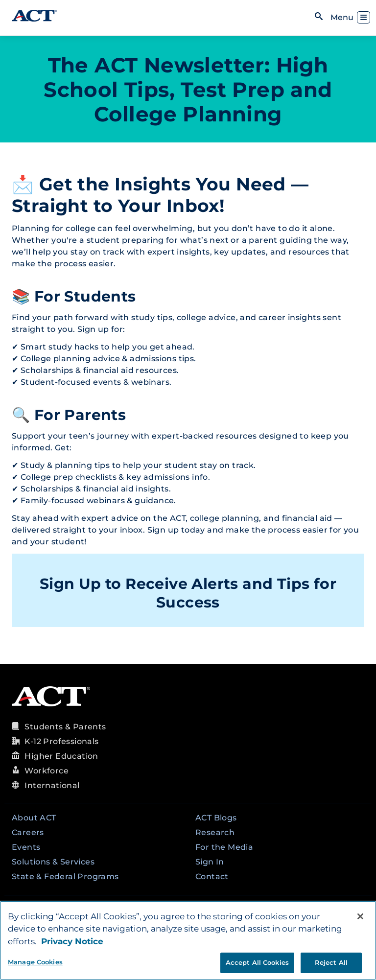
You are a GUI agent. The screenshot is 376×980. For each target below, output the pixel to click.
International (52, 785)
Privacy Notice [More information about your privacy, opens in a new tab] (72, 941)
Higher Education (61, 756)
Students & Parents (65, 727)
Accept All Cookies (257, 962)
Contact (212, 876)
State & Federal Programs (65, 876)
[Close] (360, 916)
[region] (188, 940)
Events (26, 847)
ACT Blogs (216, 818)
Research (215, 832)
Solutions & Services (53, 862)
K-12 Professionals (61, 741)
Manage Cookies (35, 962)
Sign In (210, 862)
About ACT (34, 818)
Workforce (47, 771)
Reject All (331, 962)
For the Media (224, 847)
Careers (28, 832)
